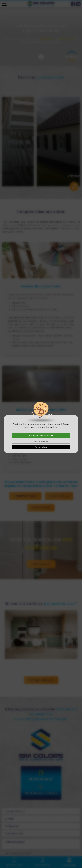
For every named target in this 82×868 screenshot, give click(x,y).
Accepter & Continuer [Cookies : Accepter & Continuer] (41, 435)
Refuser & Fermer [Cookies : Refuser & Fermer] (41, 441)
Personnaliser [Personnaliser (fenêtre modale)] (41, 447)
